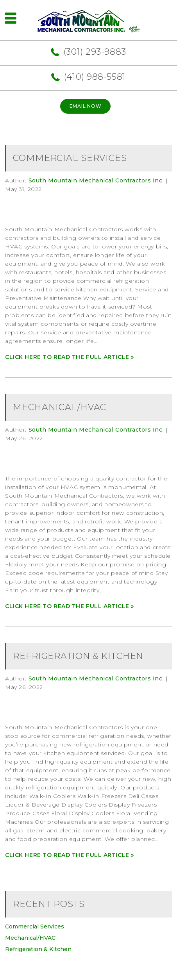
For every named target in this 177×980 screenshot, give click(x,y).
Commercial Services (70, 158)
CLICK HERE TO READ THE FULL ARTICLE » (70, 357)
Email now (85, 106)
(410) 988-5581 (95, 77)
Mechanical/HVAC (60, 407)
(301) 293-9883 (95, 52)
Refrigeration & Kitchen (78, 656)
